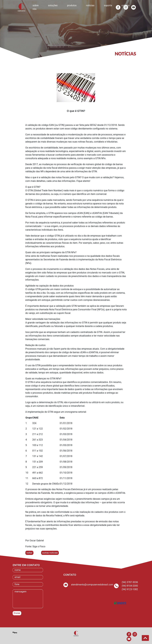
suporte (108, 5)
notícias (90, 5)
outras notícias (50, 553)
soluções (53, 5)
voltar (29, 553)
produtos (72, 5)
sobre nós (35, 7)
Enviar (17, 613)
